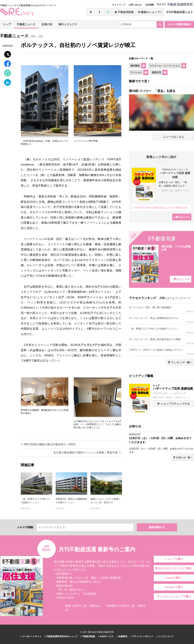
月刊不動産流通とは (179, 12)
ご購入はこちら (182, 217)
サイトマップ (119, 5)
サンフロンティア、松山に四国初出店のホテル (161, 320)
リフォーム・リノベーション (165, 66)
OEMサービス (106, 636)
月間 (162, 298)
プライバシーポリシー (142, 636)
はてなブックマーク (179, 298)
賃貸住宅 (156, 72)
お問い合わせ (135, 5)
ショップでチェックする (173, 404)
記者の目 (47, 24)
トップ (7, 24)
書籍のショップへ (150, 12)
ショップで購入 (174, 559)
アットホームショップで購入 (174, 596)
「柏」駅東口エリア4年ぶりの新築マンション (161, 331)
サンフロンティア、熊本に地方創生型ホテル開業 (161, 341)
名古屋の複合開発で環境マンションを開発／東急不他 (87, 453)
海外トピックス (68, 24)
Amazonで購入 (174, 587)
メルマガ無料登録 (179, 24)
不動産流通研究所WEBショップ (61, 636)
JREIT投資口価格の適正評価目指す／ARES (48, 444)
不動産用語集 (124, 12)
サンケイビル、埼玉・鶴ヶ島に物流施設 (161, 309)
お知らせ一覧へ (183, 457)
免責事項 (122, 636)
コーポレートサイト (31, 636)
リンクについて (165, 636)
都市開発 (135, 66)
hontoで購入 (174, 578)
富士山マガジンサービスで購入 (174, 568)
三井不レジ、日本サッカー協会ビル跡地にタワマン (161, 352)
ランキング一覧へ (180, 362)
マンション (136, 72)
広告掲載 (149, 5)
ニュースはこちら (173, 137)
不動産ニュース (26, 24)
